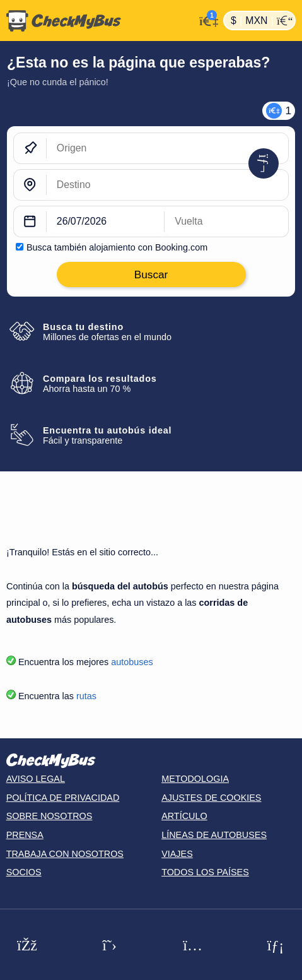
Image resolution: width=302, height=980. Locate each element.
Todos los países (205, 872)
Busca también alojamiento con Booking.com (117, 247)
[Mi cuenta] (206, 19)
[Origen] (167, 148)
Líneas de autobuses (214, 835)
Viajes (177, 854)
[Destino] (167, 185)
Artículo (184, 816)
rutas (86, 696)
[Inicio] (97, 21)
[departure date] (106, 221)
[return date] (226, 221)
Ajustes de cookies (211, 798)
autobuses (132, 662)
